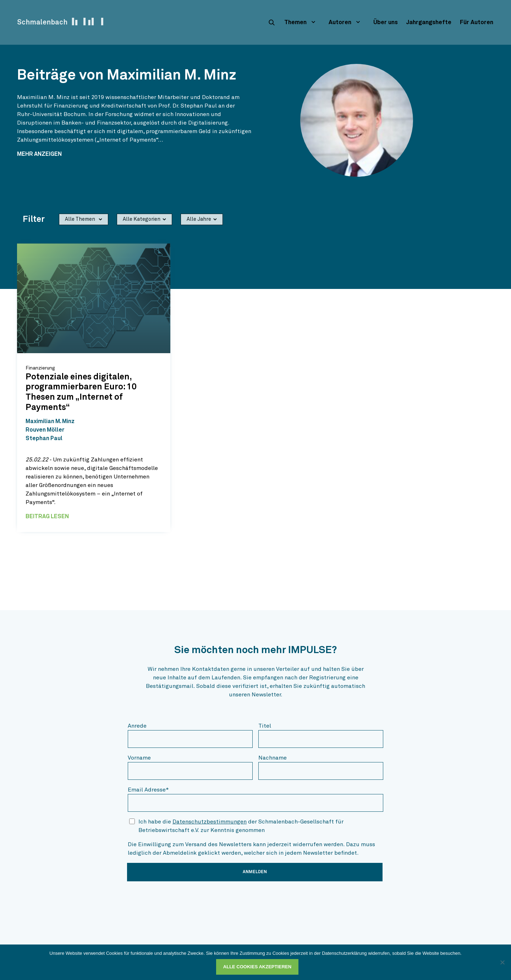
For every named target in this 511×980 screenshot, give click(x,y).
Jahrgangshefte (429, 23)
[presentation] (182, 901)
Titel (265, 726)
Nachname (273, 758)
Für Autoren (477, 23)
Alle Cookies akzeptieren (257, 967)
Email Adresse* (148, 790)
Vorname (139, 758)
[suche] (271, 22)
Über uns (386, 23)
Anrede (137, 726)
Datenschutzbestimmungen (210, 822)
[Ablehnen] (502, 962)
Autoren (340, 23)
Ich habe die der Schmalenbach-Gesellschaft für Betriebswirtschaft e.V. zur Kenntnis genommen (241, 826)
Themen (295, 23)
